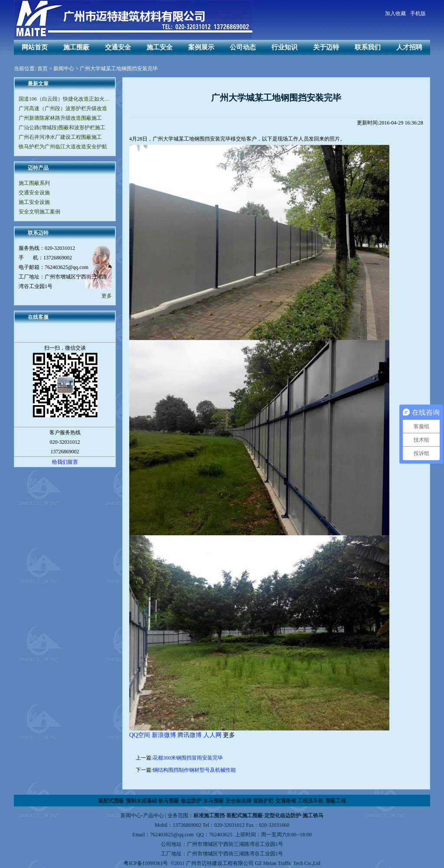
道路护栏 (263, 801)
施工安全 (160, 47)
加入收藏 (395, 13)
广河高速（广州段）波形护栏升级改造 (63, 108)
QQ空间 (140, 735)
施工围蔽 (76, 47)
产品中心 (153, 816)
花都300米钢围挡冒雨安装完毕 (188, 758)
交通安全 (118, 47)
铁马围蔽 (169, 801)
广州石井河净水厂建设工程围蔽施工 (60, 137)
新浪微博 (164, 735)
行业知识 (284, 47)
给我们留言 (65, 462)
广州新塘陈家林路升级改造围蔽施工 (60, 118)
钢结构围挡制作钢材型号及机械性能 (194, 770)
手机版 (418, 13)
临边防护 (191, 801)
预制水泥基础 (141, 801)
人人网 (212, 735)
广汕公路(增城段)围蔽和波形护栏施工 (62, 128)
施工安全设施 (34, 202)
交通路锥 (286, 801)
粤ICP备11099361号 (146, 863)
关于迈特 (326, 47)
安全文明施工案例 (39, 212)
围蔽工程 (336, 801)
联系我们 (368, 47)
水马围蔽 (213, 801)
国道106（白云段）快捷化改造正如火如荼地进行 (65, 99)
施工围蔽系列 (34, 183)
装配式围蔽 (111, 801)
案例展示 (201, 47)
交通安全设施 (34, 193)
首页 (42, 69)
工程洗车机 (310, 801)
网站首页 (35, 47)
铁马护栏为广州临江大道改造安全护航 (63, 147)
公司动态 (243, 47)
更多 (107, 296)
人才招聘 (409, 47)
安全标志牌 (238, 801)
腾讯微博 (189, 735)
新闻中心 (64, 69)
